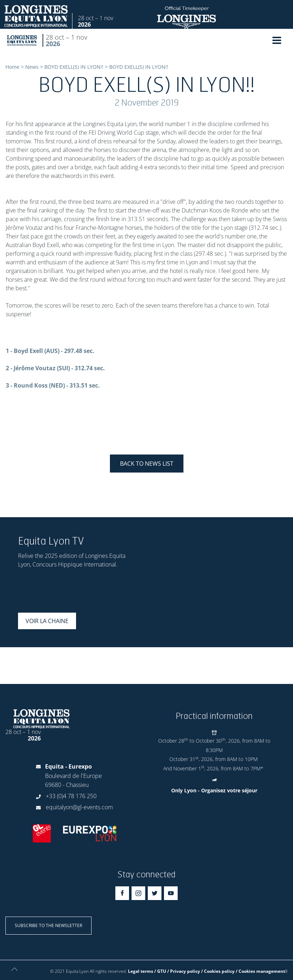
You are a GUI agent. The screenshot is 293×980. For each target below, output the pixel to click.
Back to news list (147, 464)
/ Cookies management (260, 971)
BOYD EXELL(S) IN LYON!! (74, 67)
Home (12, 67)
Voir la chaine (47, 621)
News (32, 67)
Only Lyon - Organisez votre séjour (214, 790)
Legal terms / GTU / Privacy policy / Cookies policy (181, 971)
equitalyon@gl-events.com (79, 807)
